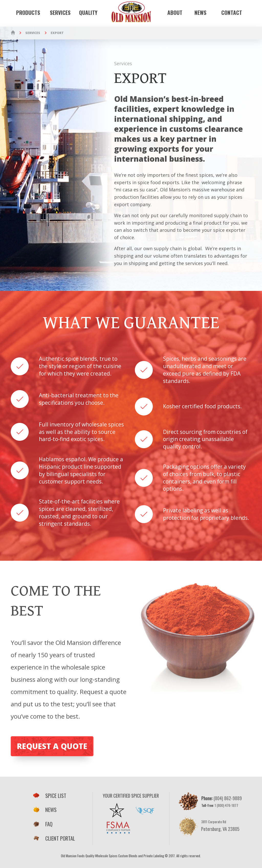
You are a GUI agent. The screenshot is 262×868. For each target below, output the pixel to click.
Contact (232, 13)
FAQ (42, 824)
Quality (88, 13)
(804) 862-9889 (228, 798)
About (175, 13)
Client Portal (54, 838)
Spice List (49, 795)
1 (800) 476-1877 (226, 805)
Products (28, 13)
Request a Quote (52, 746)
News (200, 13)
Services (60, 13)
